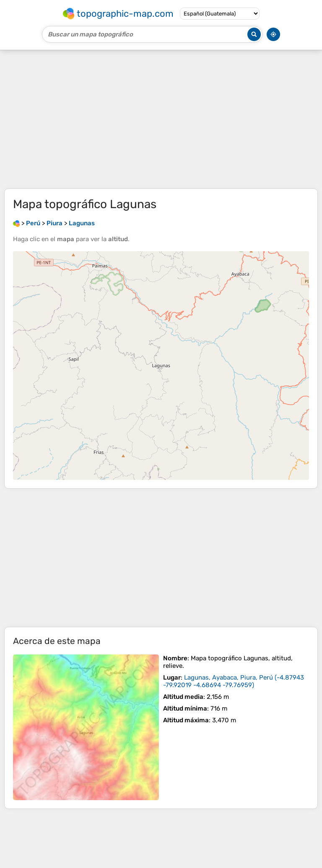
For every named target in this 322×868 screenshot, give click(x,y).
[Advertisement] (161, 119)
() (234, 681)
